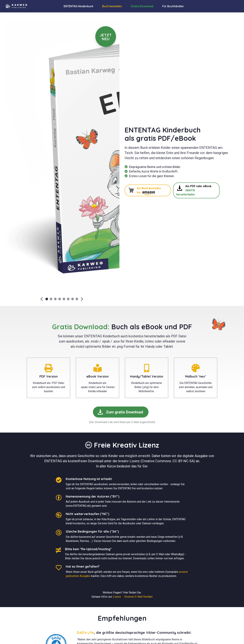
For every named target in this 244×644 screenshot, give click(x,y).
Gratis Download (142, 6)
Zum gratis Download (120, 412)
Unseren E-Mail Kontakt (138, 597)
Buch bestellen (112, 6)
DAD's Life (85, 633)
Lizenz (117, 597)
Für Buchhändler (173, 6)
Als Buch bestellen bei (145, 191)
